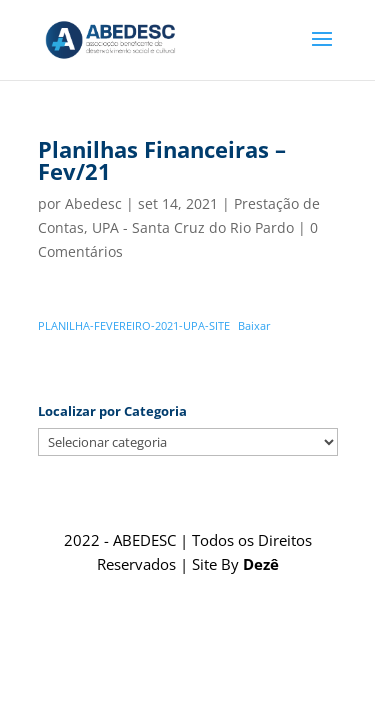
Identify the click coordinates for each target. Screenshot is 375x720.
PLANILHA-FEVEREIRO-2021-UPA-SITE (134, 325)
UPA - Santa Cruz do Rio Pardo (193, 227)
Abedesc (93, 203)
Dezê (261, 564)
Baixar (254, 325)
